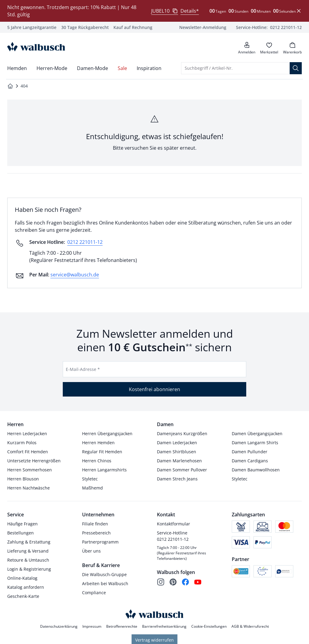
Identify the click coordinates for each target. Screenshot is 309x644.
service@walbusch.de (75, 275)
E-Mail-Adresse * (83, 369)
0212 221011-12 (85, 242)
